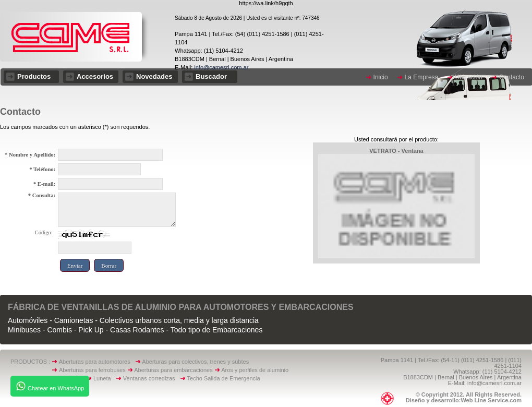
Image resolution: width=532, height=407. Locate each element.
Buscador (211, 76)
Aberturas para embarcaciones (173, 370)
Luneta (105, 378)
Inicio (381, 77)
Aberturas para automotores (95, 362)
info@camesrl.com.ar (220, 67)
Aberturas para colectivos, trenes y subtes (195, 362)
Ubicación (469, 77)
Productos (34, 76)
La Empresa (422, 77)
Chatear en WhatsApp (50, 386)
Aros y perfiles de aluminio (256, 370)
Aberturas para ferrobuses (93, 370)
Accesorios (95, 76)
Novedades (154, 76)
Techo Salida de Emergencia (224, 378)
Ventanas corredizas (152, 378)
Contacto (512, 77)
